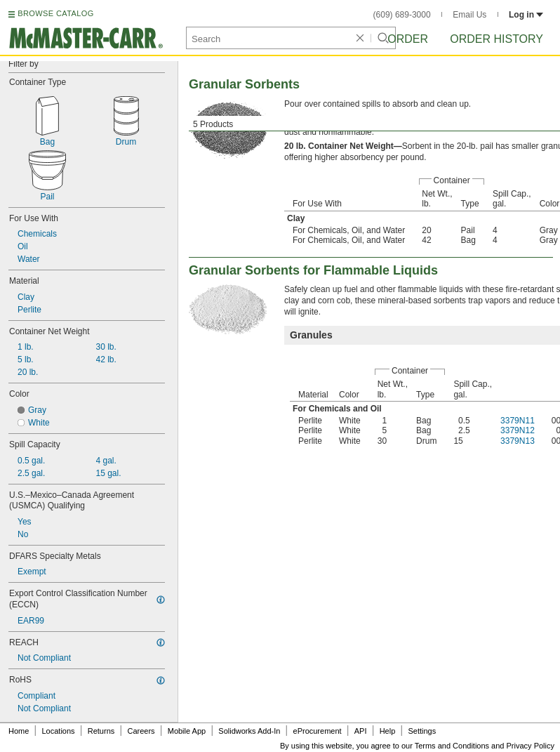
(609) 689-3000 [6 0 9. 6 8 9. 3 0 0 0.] (402, 15)
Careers (141, 731)
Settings (422, 731)
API (361, 731)
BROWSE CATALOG (55, 13)
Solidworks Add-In (249, 731)
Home (19, 731)
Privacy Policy (531, 746)
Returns (101, 731)
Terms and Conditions (452, 746)
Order (408, 39)
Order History (496, 39)
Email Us (469, 15)
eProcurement (318, 731)
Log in (526, 15)
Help (388, 731)
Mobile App (187, 731)
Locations (59, 731)
